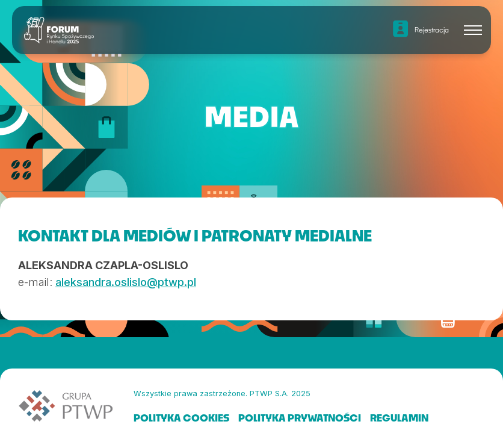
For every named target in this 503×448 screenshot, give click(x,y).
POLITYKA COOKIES (181, 418)
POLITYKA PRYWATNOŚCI (300, 418)
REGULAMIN (399, 418)
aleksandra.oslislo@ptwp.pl (126, 282)
